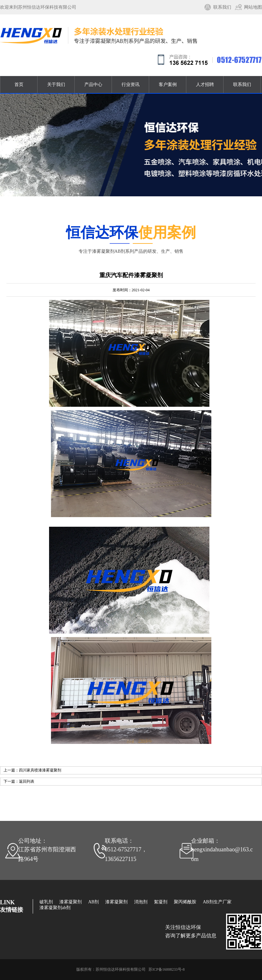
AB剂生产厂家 (217, 902)
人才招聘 (205, 85)
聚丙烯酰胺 (185, 902)
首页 (19, 85)
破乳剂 (46, 902)
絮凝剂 (161, 902)
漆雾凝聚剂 (71, 902)
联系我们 (222, 7)
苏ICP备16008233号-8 (167, 969)
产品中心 (93, 85)
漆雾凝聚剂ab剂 (55, 908)
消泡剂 (141, 902)
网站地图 (253, 7)
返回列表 (27, 781)
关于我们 (56, 85)
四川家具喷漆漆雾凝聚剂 (40, 770)
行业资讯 (131, 85)
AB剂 (93, 902)
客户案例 (168, 85)
